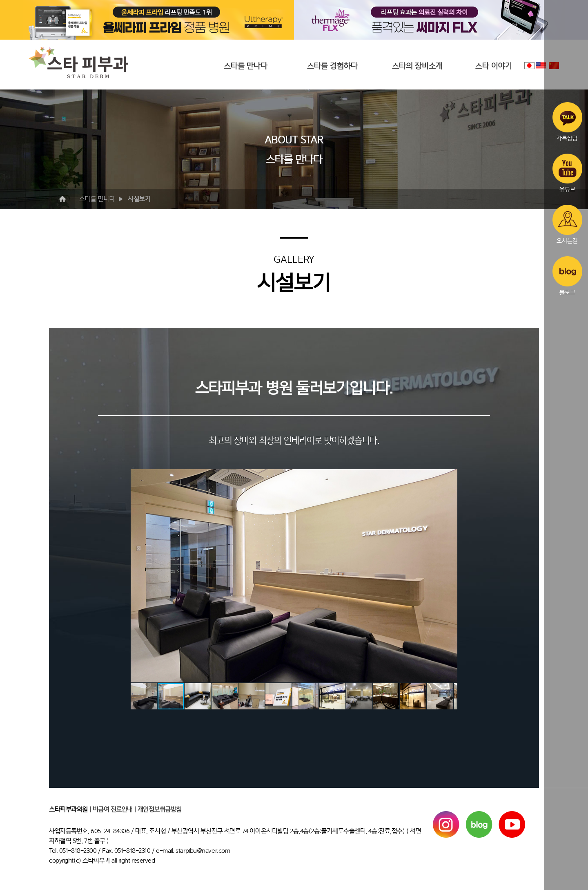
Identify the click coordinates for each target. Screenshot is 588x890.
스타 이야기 (494, 66)
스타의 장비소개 (417, 66)
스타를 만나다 (246, 66)
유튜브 (567, 173)
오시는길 (567, 224)
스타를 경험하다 (332, 66)
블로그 (567, 276)
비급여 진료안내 (113, 809)
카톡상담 (567, 122)
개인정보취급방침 (160, 809)
